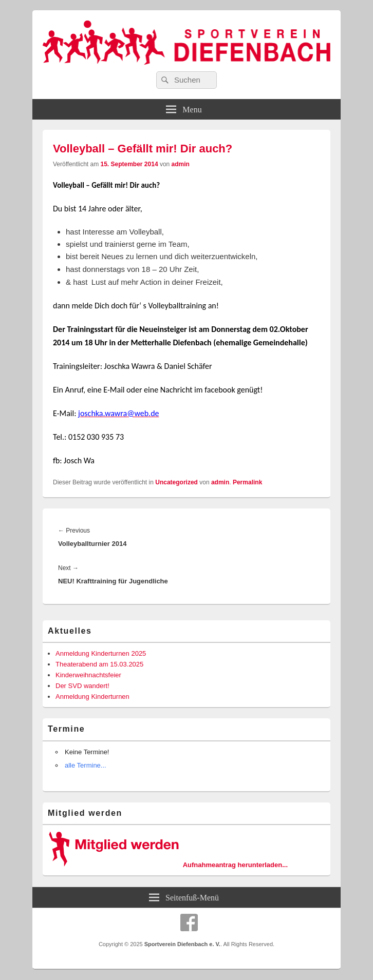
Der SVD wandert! (82, 686)
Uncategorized (176, 482)
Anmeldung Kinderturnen (92, 697)
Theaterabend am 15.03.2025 (99, 664)
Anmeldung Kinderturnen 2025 (101, 653)
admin (181, 164)
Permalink (247, 482)
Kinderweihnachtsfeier (88, 675)
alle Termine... (86, 765)
